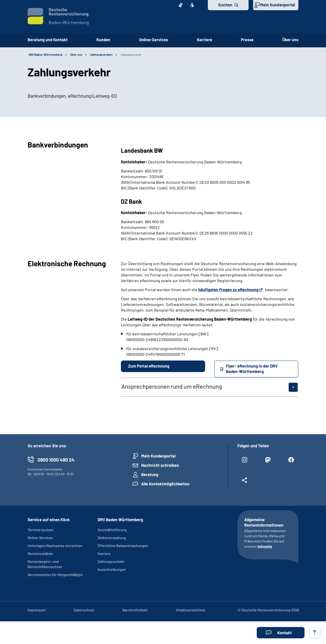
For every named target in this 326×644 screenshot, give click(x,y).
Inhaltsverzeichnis (191, 610)
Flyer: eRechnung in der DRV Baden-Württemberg (252, 369)
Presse (247, 40)
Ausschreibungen (112, 569)
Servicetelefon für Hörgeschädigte (55, 575)
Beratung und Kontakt (48, 40)
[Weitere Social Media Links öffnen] (245, 482)
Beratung (150, 475)
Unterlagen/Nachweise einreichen (55, 546)
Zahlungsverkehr (102, 55)
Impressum (37, 610)
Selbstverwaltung (112, 538)
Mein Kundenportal (278, 5)
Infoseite (265, 546)
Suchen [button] (225, 5)
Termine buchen (41, 530)
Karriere (205, 40)
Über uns (290, 40)
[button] (281, 633)
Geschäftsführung (112, 530)
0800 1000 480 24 (56, 460)
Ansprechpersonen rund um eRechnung (172, 386)
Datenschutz (84, 610)
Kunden (103, 40)
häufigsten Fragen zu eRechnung (228, 290)
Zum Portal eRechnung (149, 366)
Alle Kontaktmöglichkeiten (165, 484)
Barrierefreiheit (135, 610)
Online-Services (153, 40)
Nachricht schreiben (160, 465)
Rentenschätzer (40, 553)
